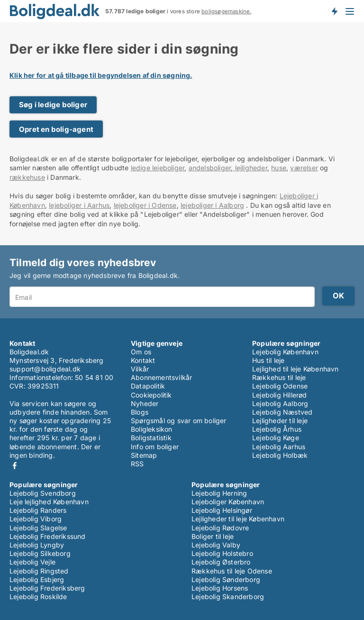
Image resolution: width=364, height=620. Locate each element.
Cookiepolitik (151, 395)
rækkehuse (27, 177)
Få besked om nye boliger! (334, 11)
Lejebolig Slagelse (38, 528)
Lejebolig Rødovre (220, 528)
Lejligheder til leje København (238, 519)
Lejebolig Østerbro (221, 562)
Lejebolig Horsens (220, 588)
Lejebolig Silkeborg (40, 553)
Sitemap (144, 455)
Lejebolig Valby (216, 545)
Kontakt (143, 360)
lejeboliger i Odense (145, 205)
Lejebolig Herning (219, 493)
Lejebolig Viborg (36, 519)
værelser (304, 168)
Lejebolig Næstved (282, 412)
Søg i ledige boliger (53, 105)
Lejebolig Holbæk (280, 455)
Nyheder (145, 403)
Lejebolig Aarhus (279, 447)
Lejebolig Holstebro (222, 553)
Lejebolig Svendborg (43, 493)
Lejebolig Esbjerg (37, 579)
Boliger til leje (213, 536)
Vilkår (140, 369)
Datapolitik (148, 386)
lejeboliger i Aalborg (212, 205)
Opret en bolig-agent (56, 129)
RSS (137, 464)
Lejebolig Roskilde (38, 597)
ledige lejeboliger (158, 168)
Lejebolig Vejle (32, 562)
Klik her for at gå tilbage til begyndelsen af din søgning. (101, 75)
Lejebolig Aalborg (280, 403)
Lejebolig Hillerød (280, 395)
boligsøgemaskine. (226, 11)
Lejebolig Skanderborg (228, 597)
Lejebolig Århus (277, 429)
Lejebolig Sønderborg (226, 579)
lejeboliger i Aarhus (79, 205)
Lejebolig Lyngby (37, 545)
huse (279, 168)
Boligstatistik (151, 438)
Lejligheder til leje (280, 421)
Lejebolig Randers (38, 510)
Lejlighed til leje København (296, 369)
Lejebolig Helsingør (222, 510)
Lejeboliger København (228, 502)
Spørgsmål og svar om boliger (179, 421)
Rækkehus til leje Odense (232, 571)
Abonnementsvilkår (161, 377)
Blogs (140, 412)
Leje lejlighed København (49, 502)
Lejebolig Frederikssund (48, 536)
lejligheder (250, 168)
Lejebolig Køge (276, 438)
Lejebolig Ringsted (39, 571)
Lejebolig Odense (280, 386)
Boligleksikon (152, 429)
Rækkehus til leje (279, 377)
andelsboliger (210, 168)
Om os (141, 352)
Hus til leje (268, 360)
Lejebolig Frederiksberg (47, 588)
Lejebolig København (285, 352)
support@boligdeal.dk (45, 369)
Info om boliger (155, 447)
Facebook (15, 466)
